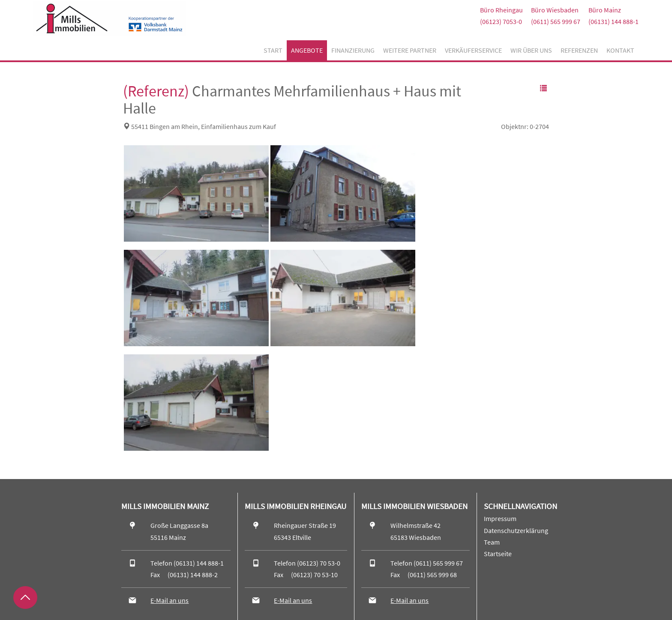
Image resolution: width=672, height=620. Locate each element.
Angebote (307, 50)
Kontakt (620, 50)
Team (492, 542)
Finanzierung (353, 50)
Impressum (500, 518)
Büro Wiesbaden (555, 10)
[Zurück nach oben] (25, 598)
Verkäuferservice (473, 50)
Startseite (498, 554)
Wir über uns (531, 50)
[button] (543, 88)
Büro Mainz (605, 10)
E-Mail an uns (169, 600)
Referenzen (579, 50)
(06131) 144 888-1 (613, 21)
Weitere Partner (410, 50)
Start (273, 50)
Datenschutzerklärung (516, 530)
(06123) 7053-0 (501, 21)
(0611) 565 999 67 (556, 21)
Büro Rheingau (501, 10)
